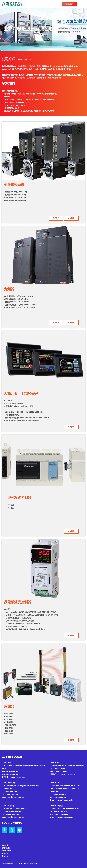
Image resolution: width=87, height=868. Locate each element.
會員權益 (5, 852)
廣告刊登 (5, 855)
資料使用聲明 (6, 849)
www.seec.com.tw (25, 59)
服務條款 (5, 844)
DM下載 (71, 218)
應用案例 (56, 218)
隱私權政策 (6, 846)
